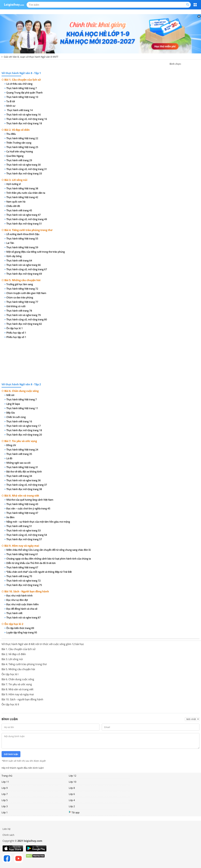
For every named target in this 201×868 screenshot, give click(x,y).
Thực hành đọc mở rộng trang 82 (23, 324)
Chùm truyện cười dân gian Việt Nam (25, 293)
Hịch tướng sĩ (13, 184)
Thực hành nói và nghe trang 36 (23, 480)
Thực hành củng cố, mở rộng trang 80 (26, 319)
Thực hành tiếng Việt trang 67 (21, 567)
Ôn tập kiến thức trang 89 (19, 628)
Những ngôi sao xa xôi (18, 463)
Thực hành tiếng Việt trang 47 (21, 513)
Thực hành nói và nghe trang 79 (23, 315)
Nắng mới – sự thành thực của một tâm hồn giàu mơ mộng (37, 522)
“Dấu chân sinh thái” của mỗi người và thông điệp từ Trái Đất (38, 572)
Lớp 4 (72, 800)
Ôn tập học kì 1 (14, 328)
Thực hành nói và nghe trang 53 (23, 530)
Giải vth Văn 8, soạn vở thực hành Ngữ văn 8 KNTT (31, 57)
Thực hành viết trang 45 (18, 210)
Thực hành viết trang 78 (18, 311)
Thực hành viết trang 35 (18, 454)
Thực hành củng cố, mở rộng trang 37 (26, 485)
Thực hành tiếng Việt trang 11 (21, 408)
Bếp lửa (10, 413)
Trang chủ (7, 776)
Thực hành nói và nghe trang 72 (23, 581)
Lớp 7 (5, 794)
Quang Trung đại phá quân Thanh (24, 93)
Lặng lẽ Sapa (12, 404)
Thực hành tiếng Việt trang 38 (21, 188)
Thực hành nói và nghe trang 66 (23, 265)
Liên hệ (6, 829)
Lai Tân (9, 243)
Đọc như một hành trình (19, 596)
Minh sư (10, 106)
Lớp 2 (72, 806)
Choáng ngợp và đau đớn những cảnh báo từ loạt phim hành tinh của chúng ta (48, 559)
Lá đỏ (8, 458)
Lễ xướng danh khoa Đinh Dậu (22, 234)
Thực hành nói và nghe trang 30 (23, 165)
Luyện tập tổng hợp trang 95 (21, 632)
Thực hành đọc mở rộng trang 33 (23, 173)
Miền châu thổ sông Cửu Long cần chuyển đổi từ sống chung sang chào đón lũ (48, 550)
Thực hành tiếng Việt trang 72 (21, 289)
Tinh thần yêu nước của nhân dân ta (25, 193)
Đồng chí (10, 445)
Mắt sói (10, 395)
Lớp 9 (5, 788)
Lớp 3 (5, 806)
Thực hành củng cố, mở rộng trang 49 (26, 219)
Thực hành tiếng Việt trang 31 (21, 467)
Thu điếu (10, 134)
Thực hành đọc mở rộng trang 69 (23, 274)
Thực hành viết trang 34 (18, 476)
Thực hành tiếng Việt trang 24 (21, 450)
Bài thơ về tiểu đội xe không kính (23, 472)
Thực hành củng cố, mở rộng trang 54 (26, 535)
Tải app (74, 812)
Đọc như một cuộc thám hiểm (22, 604)
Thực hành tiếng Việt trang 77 (21, 302)
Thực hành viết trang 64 (18, 261)
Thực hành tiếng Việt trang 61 (21, 554)
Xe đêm (10, 517)
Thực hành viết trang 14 (19, 110)
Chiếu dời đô (12, 206)
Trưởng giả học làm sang (19, 284)
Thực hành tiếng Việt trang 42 (21, 197)
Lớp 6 (72, 794)
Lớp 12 (73, 776)
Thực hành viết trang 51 (18, 526)
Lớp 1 (5, 812)
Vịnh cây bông (13, 256)
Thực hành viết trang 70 (18, 576)
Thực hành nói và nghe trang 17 (23, 426)
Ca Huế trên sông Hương (19, 151)
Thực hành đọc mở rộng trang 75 (23, 585)
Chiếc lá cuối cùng (15, 417)
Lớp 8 (72, 788)
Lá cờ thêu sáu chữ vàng (19, 84)
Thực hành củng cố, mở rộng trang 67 (26, 269)
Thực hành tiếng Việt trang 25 (21, 147)
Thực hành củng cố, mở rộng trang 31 (26, 169)
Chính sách (8, 835)
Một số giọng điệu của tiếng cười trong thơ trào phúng (35, 252)
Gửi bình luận (11, 754)
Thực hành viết (14, 613)
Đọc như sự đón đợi (16, 600)
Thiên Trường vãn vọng (18, 143)
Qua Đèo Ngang (14, 156)
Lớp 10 (73, 782)
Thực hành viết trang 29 (18, 160)
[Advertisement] (100, 361)
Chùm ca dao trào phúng (19, 297)
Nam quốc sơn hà (15, 202)
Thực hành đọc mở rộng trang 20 (23, 435)
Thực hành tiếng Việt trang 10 (21, 97)
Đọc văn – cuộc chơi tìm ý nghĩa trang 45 (27, 508)
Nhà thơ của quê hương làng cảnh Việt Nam (29, 500)
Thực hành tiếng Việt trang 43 (21, 504)
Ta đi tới (10, 101)
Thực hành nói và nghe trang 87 (23, 618)
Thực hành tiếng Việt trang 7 (21, 88)
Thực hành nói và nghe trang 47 (23, 215)
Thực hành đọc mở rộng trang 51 (23, 224)
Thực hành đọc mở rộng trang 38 (23, 489)
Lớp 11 (5, 782)
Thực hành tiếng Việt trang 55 (21, 239)
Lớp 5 (5, 800)
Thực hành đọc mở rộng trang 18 (23, 123)
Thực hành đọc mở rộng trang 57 (23, 539)
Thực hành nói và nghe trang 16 (23, 115)
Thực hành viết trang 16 (18, 421)
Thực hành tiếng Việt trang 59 (21, 247)
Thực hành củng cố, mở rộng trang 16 (26, 119)
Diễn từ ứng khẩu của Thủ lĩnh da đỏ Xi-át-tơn (30, 563)
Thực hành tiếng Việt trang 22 (21, 138)
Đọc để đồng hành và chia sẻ (21, 609)
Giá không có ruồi (15, 306)
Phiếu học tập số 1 (15, 333)
